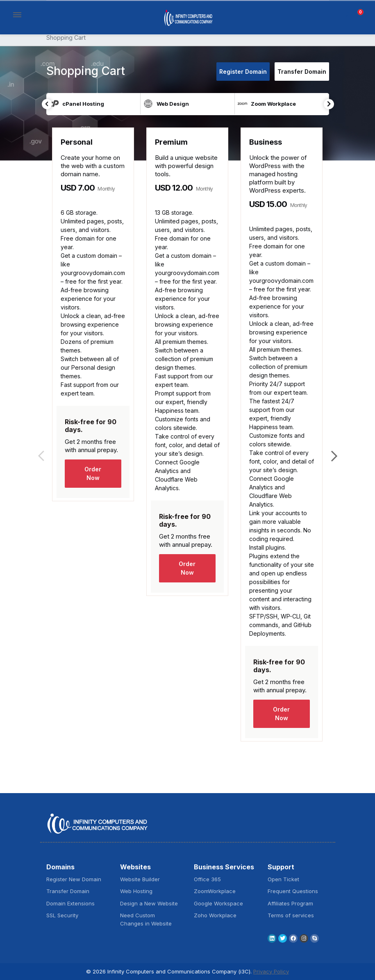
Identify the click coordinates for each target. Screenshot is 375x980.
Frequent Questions (293, 891)
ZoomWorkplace (215, 891)
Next (329, 104)
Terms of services (291, 915)
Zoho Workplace (215, 915)
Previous (47, 104)
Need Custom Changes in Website (146, 919)
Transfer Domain (302, 72)
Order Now (93, 473)
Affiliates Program (290, 903)
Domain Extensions (70, 903)
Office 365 (207, 879)
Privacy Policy (271, 971)
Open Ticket (283, 879)
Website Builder (140, 879)
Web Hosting (136, 891)
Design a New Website (149, 903)
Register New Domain (74, 879)
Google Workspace (218, 903)
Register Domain (243, 72)
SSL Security (62, 915)
